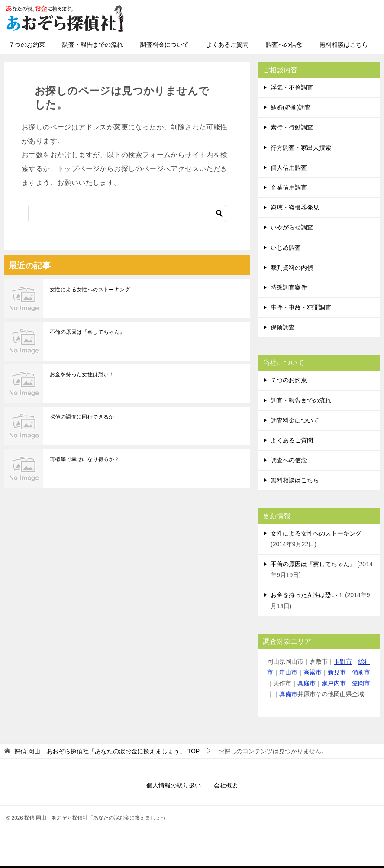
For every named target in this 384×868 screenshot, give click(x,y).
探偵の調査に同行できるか (82, 417)
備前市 (361, 672)
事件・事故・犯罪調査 (301, 307)
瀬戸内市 (334, 683)
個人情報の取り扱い (174, 785)
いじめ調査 (286, 248)
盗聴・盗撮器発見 (295, 207)
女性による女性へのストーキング (90, 290)
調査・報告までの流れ (93, 45)
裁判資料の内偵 (292, 268)
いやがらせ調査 (292, 227)
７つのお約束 (27, 45)
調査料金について (165, 45)
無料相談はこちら (344, 45)
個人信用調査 (289, 168)
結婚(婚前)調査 (291, 107)
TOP (107, 751)
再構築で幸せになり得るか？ (85, 459)
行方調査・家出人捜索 (301, 148)
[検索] (127, 213)
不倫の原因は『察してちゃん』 (87, 332)
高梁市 (313, 672)
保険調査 (283, 327)
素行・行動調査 (292, 127)
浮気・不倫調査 (292, 87)
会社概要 (226, 785)
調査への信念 (284, 45)
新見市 (337, 672)
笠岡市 (361, 683)
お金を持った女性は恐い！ (82, 374)
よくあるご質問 (227, 45)
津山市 (288, 672)
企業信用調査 (289, 187)
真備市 (288, 694)
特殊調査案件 (289, 287)
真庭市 (307, 683)
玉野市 (343, 661)
